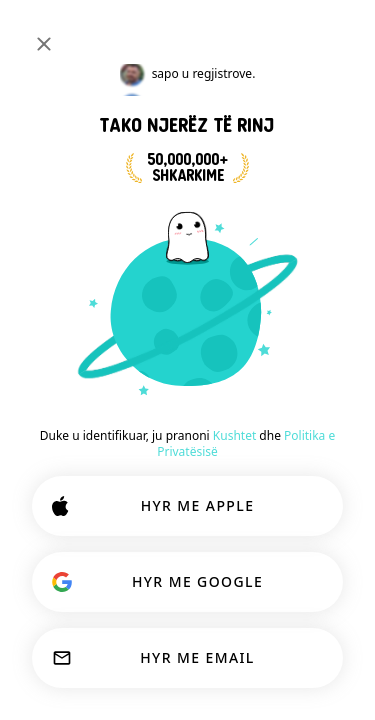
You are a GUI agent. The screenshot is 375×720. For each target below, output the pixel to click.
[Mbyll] (44, 44)
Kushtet (234, 435)
